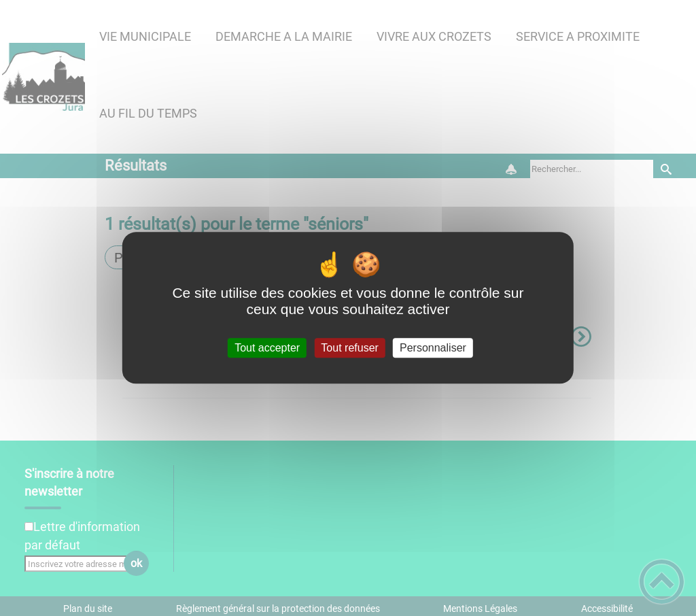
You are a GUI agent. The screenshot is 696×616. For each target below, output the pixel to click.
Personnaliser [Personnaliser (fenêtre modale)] (433, 348)
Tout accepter (267, 348)
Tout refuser (349, 348)
